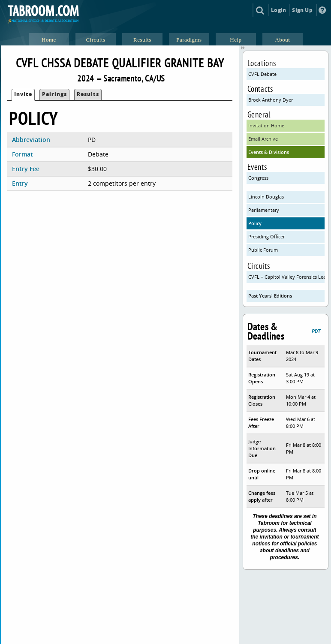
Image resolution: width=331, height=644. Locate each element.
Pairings (54, 94)
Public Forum (263, 250)
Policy (255, 223)
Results (88, 94)
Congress (258, 178)
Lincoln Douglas (266, 197)
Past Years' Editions (270, 296)
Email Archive (263, 139)
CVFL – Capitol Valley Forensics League (287, 277)
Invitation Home (266, 125)
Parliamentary (264, 210)
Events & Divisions (269, 152)
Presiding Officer (266, 236)
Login (278, 10)
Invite (23, 94)
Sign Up (302, 10)
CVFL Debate (262, 74)
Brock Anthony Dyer (271, 100)
